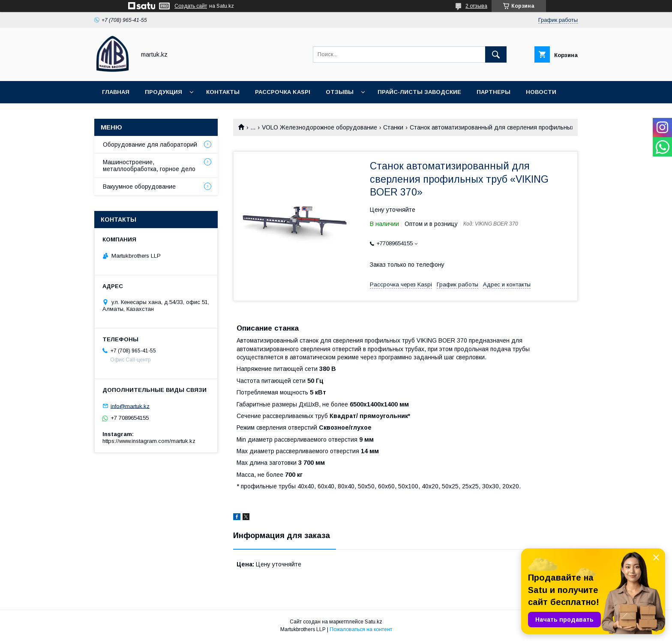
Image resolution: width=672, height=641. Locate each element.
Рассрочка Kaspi (283, 92)
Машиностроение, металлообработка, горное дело (149, 166)
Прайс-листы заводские (419, 92)
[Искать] (496, 54)
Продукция (163, 92)
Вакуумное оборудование (139, 187)
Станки (393, 127)
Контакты (223, 92)
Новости (541, 92)
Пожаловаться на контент (361, 629)
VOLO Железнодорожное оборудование (319, 127)
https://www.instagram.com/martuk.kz (149, 441)
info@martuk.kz (130, 406)
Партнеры (493, 92)
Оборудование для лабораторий (150, 144)
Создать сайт (191, 6)
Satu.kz (373, 622)
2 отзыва (476, 6)
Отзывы (340, 92)
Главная (116, 92)
